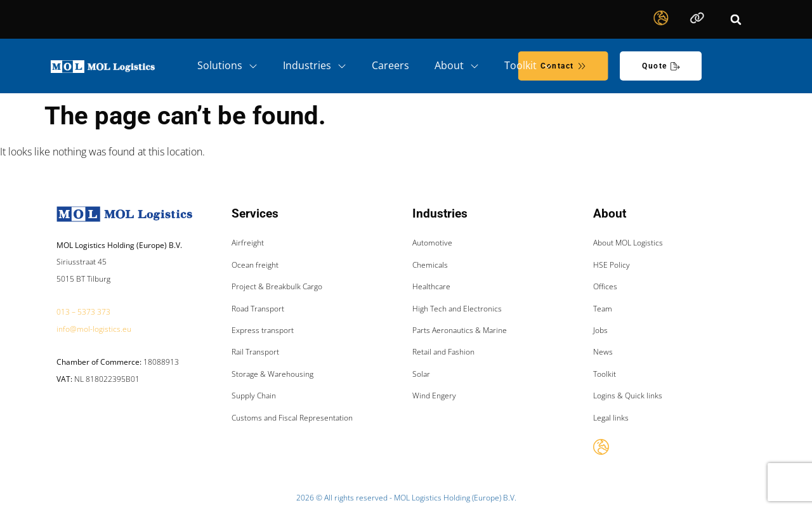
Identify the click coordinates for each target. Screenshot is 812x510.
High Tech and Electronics (457, 309)
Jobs (600, 330)
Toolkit (528, 66)
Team (603, 309)
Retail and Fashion (443, 352)
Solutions (227, 66)
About (457, 66)
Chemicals (430, 265)
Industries (315, 66)
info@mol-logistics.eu (94, 329)
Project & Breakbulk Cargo (277, 286)
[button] (736, 19)
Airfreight (248, 243)
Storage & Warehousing (272, 374)
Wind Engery (434, 396)
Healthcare (431, 286)
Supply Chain (254, 396)
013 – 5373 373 (83, 312)
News (603, 352)
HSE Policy (612, 265)
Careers (390, 65)
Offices (605, 286)
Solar (421, 374)
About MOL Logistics (628, 243)
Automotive (432, 243)
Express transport (263, 330)
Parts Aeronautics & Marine (460, 330)
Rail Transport (255, 352)
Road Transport (258, 309)
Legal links (611, 418)
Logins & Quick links (628, 396)
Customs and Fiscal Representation (292, 418)
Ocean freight (255, 265)
